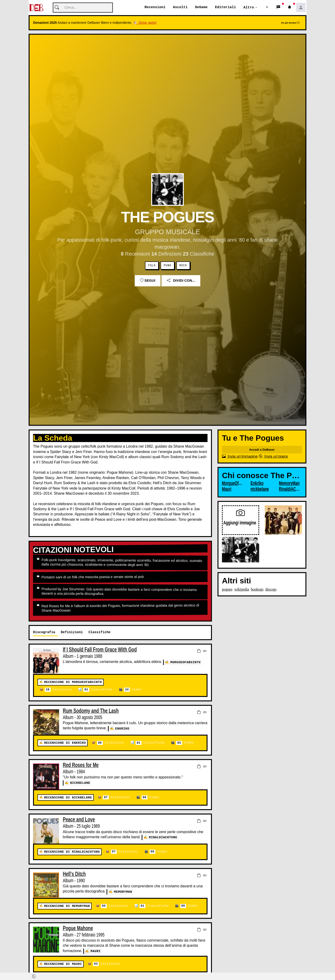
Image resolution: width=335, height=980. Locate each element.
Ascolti (180, 7)
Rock (183, 266)
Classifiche (98, 690)
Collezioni (58, 690)
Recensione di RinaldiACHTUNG (72, 852)
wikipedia (242, 590)
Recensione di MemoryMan (67, 906)
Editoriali (225, 7)
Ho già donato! (290, 23)
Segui (148, 281)
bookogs (257, 590)
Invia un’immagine (240, 457)
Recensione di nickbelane (68, 798)
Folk (152, 266)
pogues (227, 590)
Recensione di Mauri (63, 964)
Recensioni (155, 7)
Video (133, 690)
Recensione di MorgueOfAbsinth (73, 682)
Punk (168, 266)
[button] (267, 8)
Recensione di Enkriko (65, 743)
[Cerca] (83, 8)
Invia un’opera (273, 457)
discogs (271, 590)
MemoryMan (123, 892)
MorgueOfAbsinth (185, 662)
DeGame (201, 7)
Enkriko (122, 729)
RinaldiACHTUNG (163, 837)
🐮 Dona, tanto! (145, 23)
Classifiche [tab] (99, 632)
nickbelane (80, 783)
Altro (249, 7)
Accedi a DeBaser (262, 450)
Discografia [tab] (44, 632)
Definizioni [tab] (72, 632)
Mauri (95, 951)
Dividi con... (181, 281)
